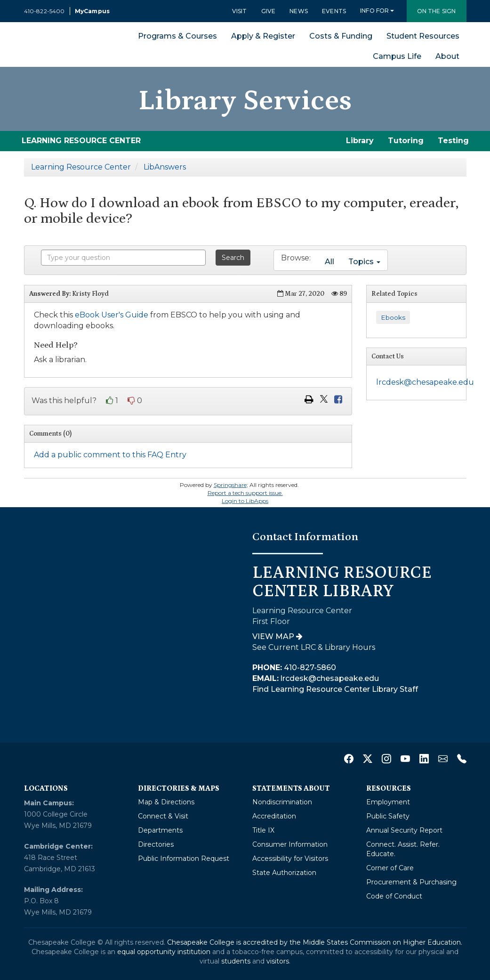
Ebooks (393, 317)
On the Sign (437, 11)
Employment (388, 802)
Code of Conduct (394, 896)
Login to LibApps (245, 501)
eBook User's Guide (112, 315)
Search (233, 258)
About (447, 56)
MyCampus (92, 11)
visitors (278, 961)
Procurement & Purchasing (411, 882)
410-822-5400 (44, 11)
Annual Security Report (404, 830)
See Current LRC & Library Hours (314, 647)
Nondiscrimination (282, 802)
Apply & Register (263, 36)
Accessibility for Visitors (290, 859)
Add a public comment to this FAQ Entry (110, 455)
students (236, 961)
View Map (277, 636)
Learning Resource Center (81, 167)
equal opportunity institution (164, 952)
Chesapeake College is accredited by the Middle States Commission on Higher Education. (315, 942)
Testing (453, 141)
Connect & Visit (163, 816)
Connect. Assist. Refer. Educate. (403, 849)
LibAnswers (165, 167)
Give (269, 11)
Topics (364, 262)
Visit (240, 11)
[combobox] (123, 258)
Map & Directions (166, 802)
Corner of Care (390, 868)
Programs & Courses (177, 36)
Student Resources (423, 36)
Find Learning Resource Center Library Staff (335, 689)
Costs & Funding (341, 36)
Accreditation (274, 816)
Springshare (230, 485)
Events (334, 11)
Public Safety (388, 816)
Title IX (263, 830)
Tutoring (406, 141)
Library (360, 141)
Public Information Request (184, 859)
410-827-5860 (294, 668)
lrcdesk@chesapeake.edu (425, 382)
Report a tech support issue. (245, 493)
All (329, 262)
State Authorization (284, 873)
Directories (156, 844)
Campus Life (397, 56)
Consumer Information (290, 844)
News (299, 11)
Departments (160, 830)
